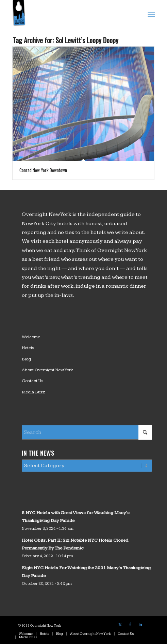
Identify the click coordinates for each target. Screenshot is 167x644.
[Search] (87, 432)
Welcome (31, 337)
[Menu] (151, 14)
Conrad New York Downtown (43, 170)
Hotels (28, 348)
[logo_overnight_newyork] (69, 14)
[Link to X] (120, 625)
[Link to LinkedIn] (140, 625)
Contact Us (33, 381)
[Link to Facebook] (130, 625)
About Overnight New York (47, 370)
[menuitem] (151, 14)
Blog (26, 359)
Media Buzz (34, 392)
